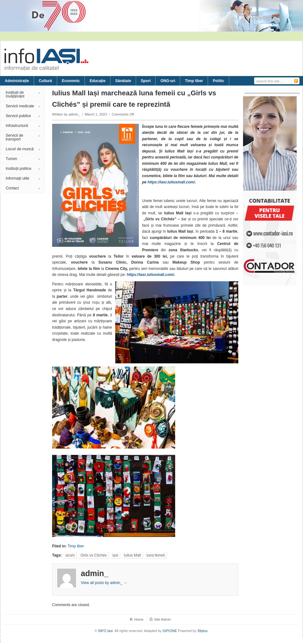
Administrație (17, 81)
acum (70, 555)
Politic (218, 81)
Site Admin (162, 619)
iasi (115, 555)
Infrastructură (17, 126)
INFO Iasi (105, 631)
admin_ (74, 114)
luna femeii (156, 555)
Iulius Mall (132, 555)
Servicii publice (18, 116)
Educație (98, 81)
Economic (71, 81)
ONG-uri (168, 81)
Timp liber (194, 81)
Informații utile (18, 178)
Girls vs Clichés (94, 555)
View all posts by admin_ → (104, 583)
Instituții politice (18, 169)
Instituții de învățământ (15, 94)
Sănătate (123, 81)
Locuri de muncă (20, 149)
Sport (146, 81)
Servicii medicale (20, 106)
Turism (11, 159)
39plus (202, 631)
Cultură (45, 81)
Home (139, 619)
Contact (12, 188)
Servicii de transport (14, 137)
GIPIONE (170, 631)
